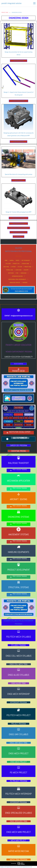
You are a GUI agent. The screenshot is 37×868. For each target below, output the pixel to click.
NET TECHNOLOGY (26, 260)
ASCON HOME (18, 270)
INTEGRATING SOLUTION (17, 276)
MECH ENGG (6, 267)
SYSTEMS (13, 267)
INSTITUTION (11, 273)
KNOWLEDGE (24, 273)
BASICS (18, 260)
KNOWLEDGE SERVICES (15, 283)
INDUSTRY (26, 270)
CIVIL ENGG (8, 264)
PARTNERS (25, 283)
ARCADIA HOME (26, 264)
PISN (17, 273)
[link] (18, 24)
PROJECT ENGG (5, 12)
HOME (6, 260)
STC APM (20, 267)
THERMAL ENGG (10, 270)
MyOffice (12, 260)
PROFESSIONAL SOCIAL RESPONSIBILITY (17, 279)
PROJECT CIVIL (16, 264)
